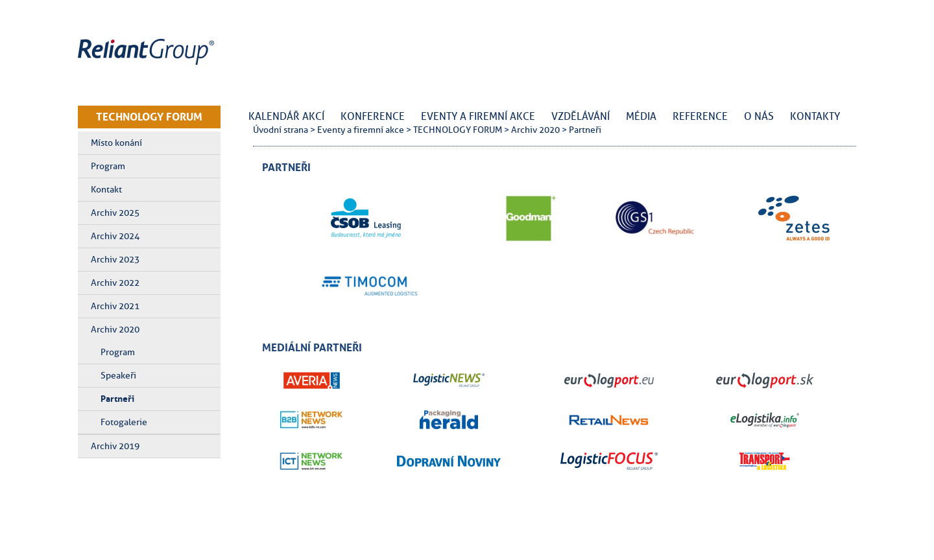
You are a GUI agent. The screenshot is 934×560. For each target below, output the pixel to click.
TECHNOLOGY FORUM (149, 117)
